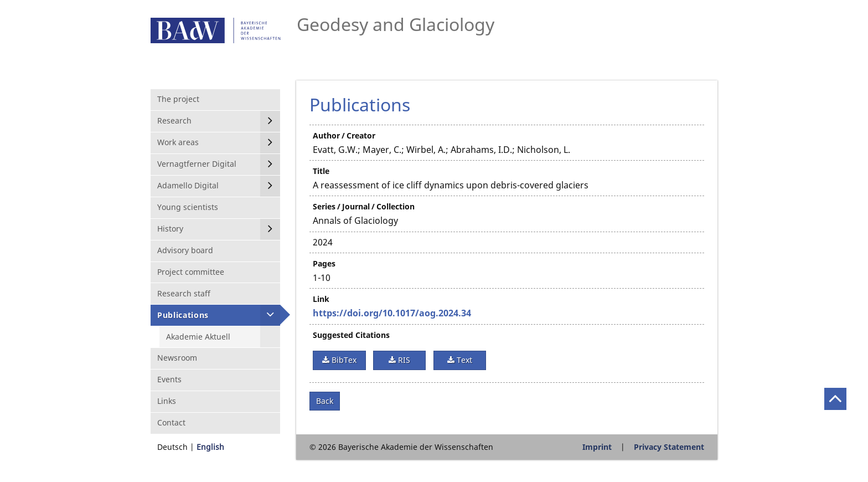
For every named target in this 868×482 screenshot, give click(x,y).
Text (463, 360)
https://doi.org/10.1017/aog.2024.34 (392, 313)
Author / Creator (344, 135)
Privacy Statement (669, 447)
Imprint (597, 447)
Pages (324, 263)
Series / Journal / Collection (364, 206)
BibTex (343, 360)
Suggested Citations (351, 335)
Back (325, 401)
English (210, 447)
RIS (403, 360)
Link (321, 299)
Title (321, 171)
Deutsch (172, 447)
